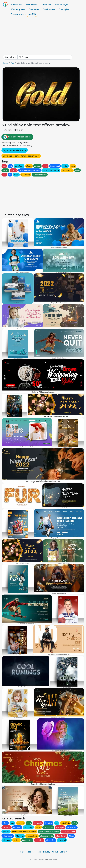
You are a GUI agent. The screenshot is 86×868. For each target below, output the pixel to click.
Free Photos (32, 4)
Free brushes (49, 9)
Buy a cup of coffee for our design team (21, 156)
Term (39, 852)
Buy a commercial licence (15, 150)
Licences (30, 852)
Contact (63, 852)
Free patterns (17, 14)
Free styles (64, 9)
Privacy (47, 852)
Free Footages (62, 4)
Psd (12, 63)
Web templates (18, 9)
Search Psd (10, 57)
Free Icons (34, 9)
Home (5, 63)
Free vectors (17, 4)
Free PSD (32, 14)
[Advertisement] (43, 36)
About (55, 852)
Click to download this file (17, 137)
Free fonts (46, 4)
